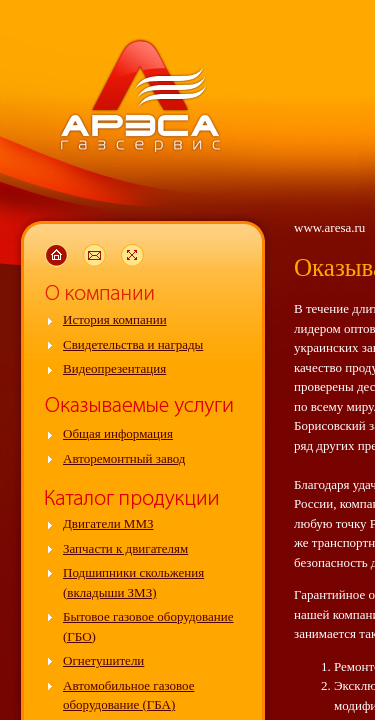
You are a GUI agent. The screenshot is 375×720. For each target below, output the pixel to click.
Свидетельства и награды (133, 344)
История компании (115, 319)
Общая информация (118, 433)
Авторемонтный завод (124, 458)
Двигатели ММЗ (108, 523)
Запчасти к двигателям (125, 548)
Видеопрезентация (114, 368)
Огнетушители (103, 660)
